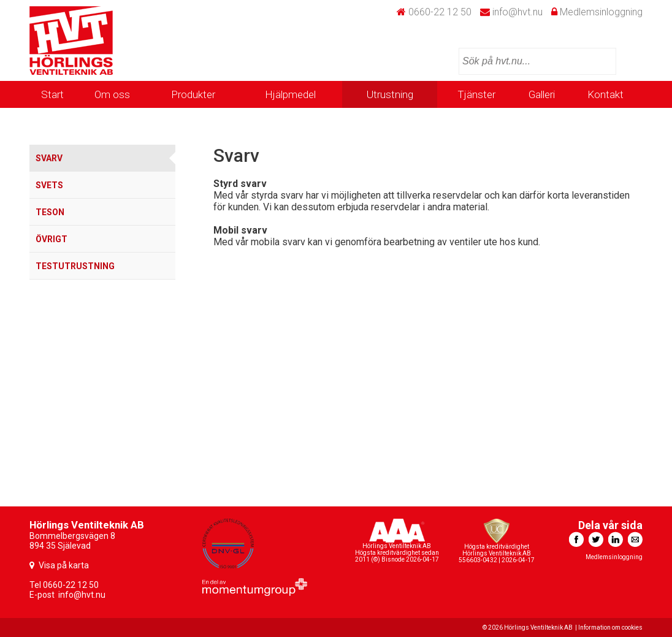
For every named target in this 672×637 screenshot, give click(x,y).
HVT (71, 40)
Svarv (49, 158)
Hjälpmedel (290, 94)
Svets (49, 185)
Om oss (112, 94)
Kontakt (605, 94)
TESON (50, 212)
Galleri (542, 94)
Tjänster (476, 94)
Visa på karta (64, 565)
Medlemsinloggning (601, 12)
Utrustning (390, 94)
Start (52, 94)
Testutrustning (75, 266)
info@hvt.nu (517, 12)
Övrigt (52, 239)
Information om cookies (610, 627)
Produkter (193, 94)
